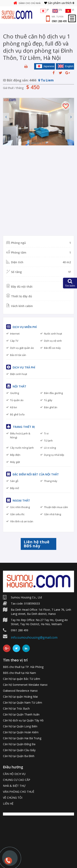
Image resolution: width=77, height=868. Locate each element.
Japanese (45, 66)
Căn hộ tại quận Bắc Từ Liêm (22, 679)
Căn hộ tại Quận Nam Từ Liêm (23, 703)
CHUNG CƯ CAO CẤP (17, 780)
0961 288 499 (59, 21)
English (66, 66)
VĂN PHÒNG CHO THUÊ (19, 792)
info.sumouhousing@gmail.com (34, 637)
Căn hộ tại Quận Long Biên (20, 726)
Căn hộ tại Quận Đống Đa (19, 744)
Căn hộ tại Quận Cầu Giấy (19, 750)
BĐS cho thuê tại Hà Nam (19, 673)
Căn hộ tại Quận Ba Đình (19, 756)
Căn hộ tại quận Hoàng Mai (20, 697)
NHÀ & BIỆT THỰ (14, 786)
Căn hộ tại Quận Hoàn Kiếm (21, 732)
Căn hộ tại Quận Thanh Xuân (21, 714)
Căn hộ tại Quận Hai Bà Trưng (22, 738)
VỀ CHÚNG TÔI (13, 798)
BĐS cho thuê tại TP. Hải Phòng (23, 667)
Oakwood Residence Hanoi (20, 691)
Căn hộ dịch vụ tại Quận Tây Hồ (23, 720)
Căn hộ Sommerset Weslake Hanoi (25, 685)
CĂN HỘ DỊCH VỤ (14, 774)
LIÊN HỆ (8, 804)
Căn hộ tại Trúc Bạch (16, 708)
